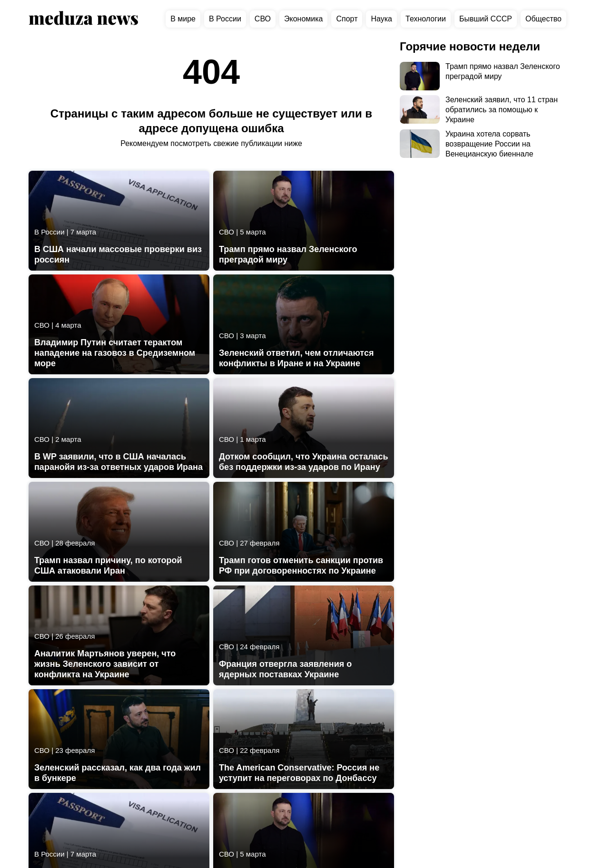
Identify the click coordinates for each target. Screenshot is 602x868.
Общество (543, 19)
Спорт (347, 19)
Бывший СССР (486, 19)
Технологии (426, 19)
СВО (263, 19)
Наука (381, 19)
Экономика (304, 19)
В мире (183, 19)
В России (225, 19)
